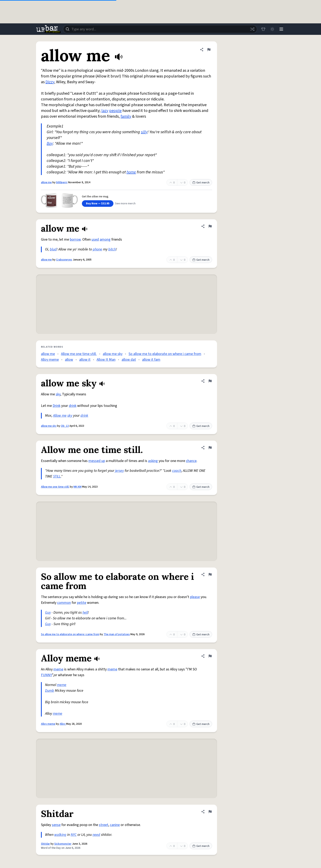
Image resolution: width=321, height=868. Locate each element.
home (131, 172)
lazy (105, 111)
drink (73, 406)
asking (153, 461)
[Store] (263, 29)
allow (69, 360)
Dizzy (50, 82)
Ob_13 (65, 426)
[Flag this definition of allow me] (209, 50)
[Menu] (281, 29)
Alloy (63, 724)
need (96, 835)
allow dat (129, 360)
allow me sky (113, 354)
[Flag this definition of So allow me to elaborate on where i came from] (210, 574)
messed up (97, 461)
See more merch (125, 204)
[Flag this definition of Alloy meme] (210, 656)
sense (56, 825)
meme (58, 669)
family (126, 116)
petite (82, 603)
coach (177, 471)
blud (53, 249)
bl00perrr (62, 182)
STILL (57, 476)
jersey (119, 471)
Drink (57, 406)
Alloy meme (50, 360)
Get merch (201, 183)
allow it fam (151, 360)
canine (115, 825)
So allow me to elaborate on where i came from (165, 354)
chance (191, 461)
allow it (85, 360)
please (195, 597)
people (115, 111)
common (64, 603)
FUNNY (46, 675)
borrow (75, 239)
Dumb (50, 691)
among (105, 239)
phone (97, 249)
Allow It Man (106, 360)
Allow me (60, 416)
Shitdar (45, 844)
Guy (48, 613)
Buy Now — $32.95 (98, 204)
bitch (112, 249)
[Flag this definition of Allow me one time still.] (210, 448)
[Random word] (252, 29)
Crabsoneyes (64, 260)
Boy (50, 143)
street (104, 825)
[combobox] (160, 29)
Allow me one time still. (79, 354)
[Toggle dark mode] (272, 29)
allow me (46, 182)
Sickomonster (63, 844)
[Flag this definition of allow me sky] (210, 381)
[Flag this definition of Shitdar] (210, 812)
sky (58, 394)
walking (60, 835)
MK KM (77, 487)
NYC (74, 835)
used (95, 239)
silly (144, 132)
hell (85, 613)
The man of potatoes (117, 634)
